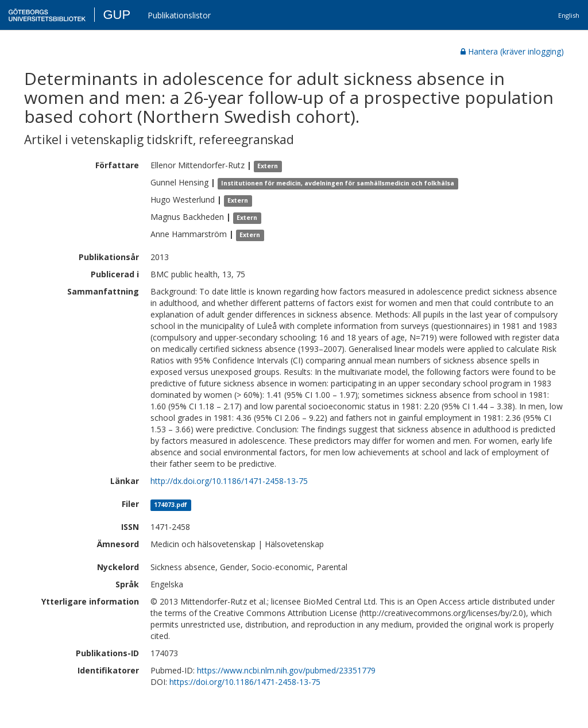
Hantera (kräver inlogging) (512, 51)
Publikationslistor (179, 15)
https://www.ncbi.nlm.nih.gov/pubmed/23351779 (286, 670)
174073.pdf (171, 505)
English (569, 15)
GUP (117, 15)
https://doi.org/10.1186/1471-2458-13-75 (245, 682)
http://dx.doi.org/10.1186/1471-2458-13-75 (229, 481)
